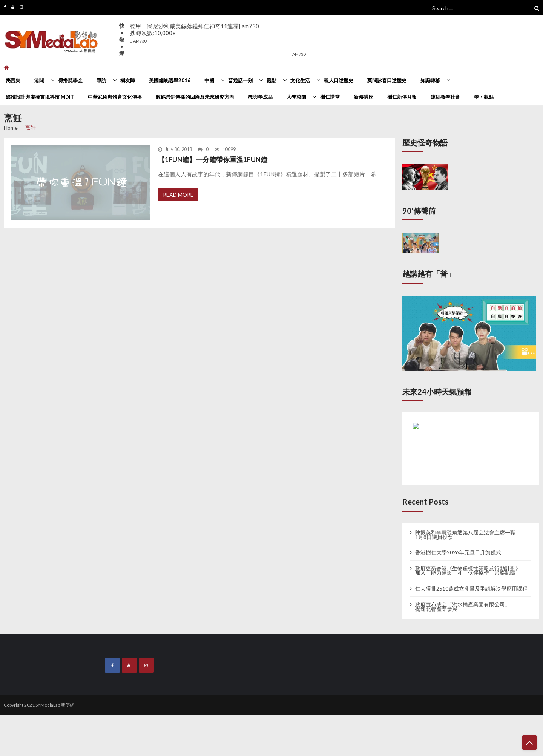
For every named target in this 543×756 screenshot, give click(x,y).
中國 (209, 80)
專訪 (101, 80)
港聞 (39, 80)
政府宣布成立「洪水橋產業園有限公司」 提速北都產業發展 (463, 607)
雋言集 (13, 80)
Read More (178, 195)
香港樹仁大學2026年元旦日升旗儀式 (458, 552)
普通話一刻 (240, 80)
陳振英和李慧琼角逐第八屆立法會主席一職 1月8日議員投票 (465, 535)
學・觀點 (484, 97)
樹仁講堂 (330, 97)
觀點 (271, 80)
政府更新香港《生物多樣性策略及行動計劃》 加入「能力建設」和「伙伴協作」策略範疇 (468, 571)
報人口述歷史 (339, 80)
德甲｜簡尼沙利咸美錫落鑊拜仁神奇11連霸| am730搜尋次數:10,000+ (195, 33)
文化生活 (300, 80)
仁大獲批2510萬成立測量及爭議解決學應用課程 (471, 589)
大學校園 (296, 97)
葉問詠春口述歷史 (387, 80)
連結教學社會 (445, 97)
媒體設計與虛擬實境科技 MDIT (40, 97)
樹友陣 (128, 80)
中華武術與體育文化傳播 (115, 97)
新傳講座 (364, 97)
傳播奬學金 (70, 80)
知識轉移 (430, 80)
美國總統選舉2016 (170, 80)
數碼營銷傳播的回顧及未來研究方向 (195, 97)
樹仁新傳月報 (402, 97)
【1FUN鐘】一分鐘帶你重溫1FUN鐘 (213, 159)
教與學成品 (260, 97)
